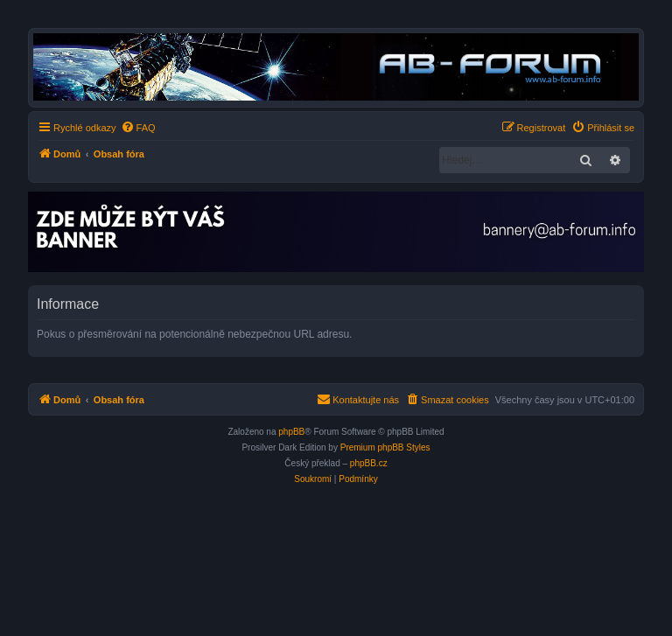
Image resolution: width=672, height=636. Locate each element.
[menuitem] (138, 128)
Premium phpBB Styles (385, 447)
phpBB (291, 432)
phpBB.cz (369, 463)
